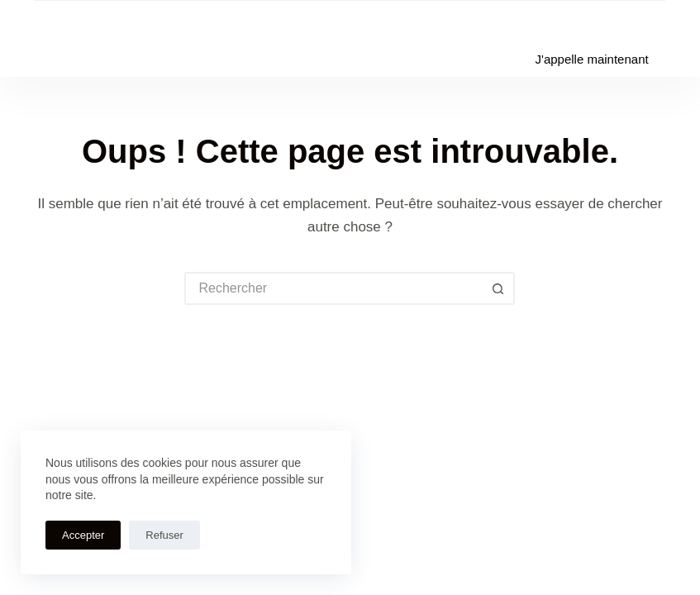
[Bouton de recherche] (498, 288)
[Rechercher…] (333, 288)
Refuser (164, 535)
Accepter (83, 535)
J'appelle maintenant (592, 59)
